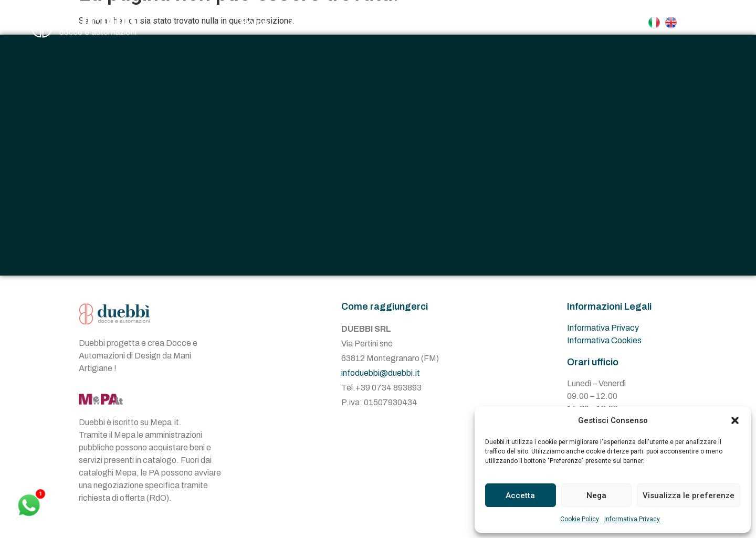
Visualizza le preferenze (689, 495)
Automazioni (454, 23)
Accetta (520, 495)
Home (254, 23)
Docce (373, 23)
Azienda (309, 23)
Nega (596, 495)
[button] (735, 420)
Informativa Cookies (604, 340)
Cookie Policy (580, 519)
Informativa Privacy (632, 519)
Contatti (533, 23)
